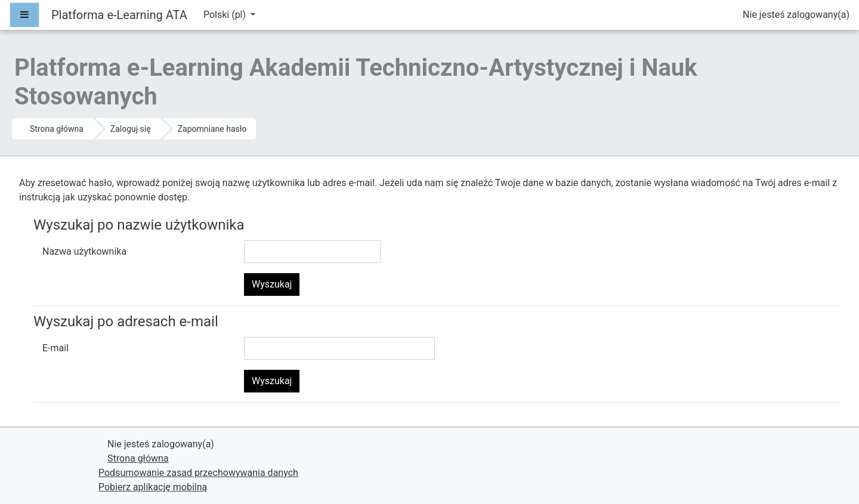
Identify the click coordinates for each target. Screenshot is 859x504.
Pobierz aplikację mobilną (153, 487)
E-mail (55, 348)
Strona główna (57, 129)
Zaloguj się (131, 129)
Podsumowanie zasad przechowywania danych (198, 473)
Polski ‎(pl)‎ (226, 15)
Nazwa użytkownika (84, 251)
